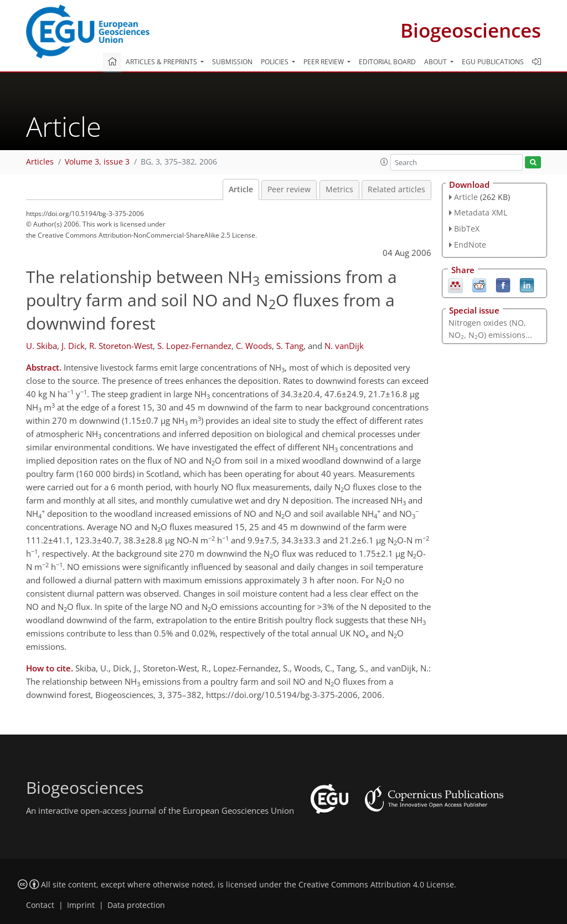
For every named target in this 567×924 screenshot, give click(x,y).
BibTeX (467, 229)
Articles (40, 162)
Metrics (339, 189)
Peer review (289, 189)
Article (241, 189)
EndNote (470, 245)
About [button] (436, 62)
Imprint (81, 905)
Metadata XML (481, 212)
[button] (384, 162)
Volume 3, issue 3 (97, 162)
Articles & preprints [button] (162, 62)
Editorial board (387, 62)
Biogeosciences (471, 30)
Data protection (136, 905)
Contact (40, 905)
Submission (232, 62)
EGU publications (493, 62)
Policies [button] (275, 62)
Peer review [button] (324, 62)
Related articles (396, 189)
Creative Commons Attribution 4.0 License (376, 885)
